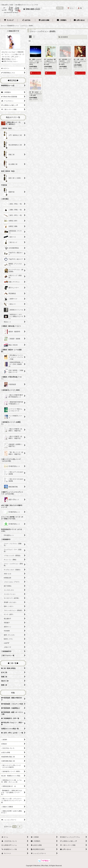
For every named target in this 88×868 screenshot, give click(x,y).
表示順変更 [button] (63, 37)
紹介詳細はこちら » (9, 59)
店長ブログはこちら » (10, 61)
